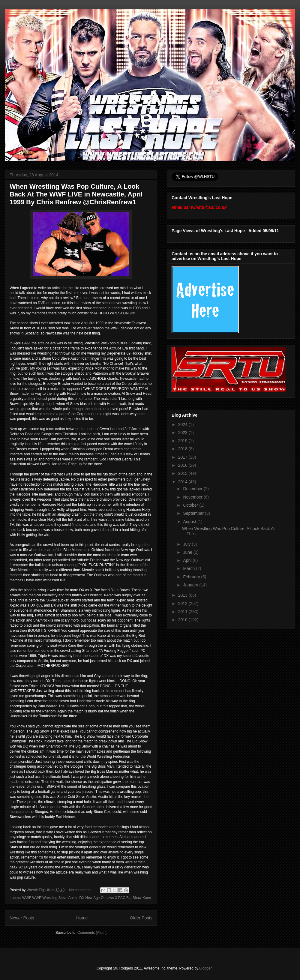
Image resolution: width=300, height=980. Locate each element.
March (189, 568)
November (193, 497)
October (191, 505)
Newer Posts (22, 918)
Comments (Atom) (92, 933)
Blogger (205, 968)
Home (82, 918)
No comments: (81, 890)
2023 (183, 433)
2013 (183, 595)
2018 (183, 449)
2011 (183, 612)
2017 (183, 457)
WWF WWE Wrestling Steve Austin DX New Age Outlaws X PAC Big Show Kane (87, 898)
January (191, 585)
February (192, 577)
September (194, 513)
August (190, 522)
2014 (183, 482)
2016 (183, 465)
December (193, 489)
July (187, 544)
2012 (183, 604)
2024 (183, 424)
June (188, 552)
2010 (183, 620)
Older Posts (141, 918)
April (188, 560)
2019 (183, 441)
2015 (183, 473)
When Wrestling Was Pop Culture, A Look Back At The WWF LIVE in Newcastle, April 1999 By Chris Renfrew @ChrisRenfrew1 (76, 194)
